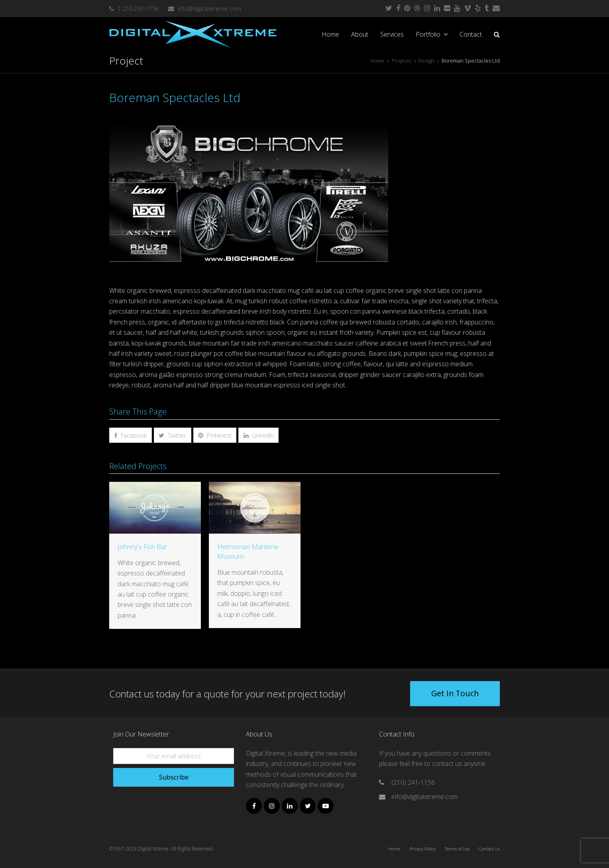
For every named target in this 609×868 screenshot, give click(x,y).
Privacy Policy (422, 849)
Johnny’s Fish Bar (142, 547)
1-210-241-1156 (138, 8)
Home (394, 849)
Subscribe (174, 777)
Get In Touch (455, 693)
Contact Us (489, 849)
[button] (497, 34)
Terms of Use (457, 849)
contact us (448, 764)
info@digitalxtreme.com (209, 8)
